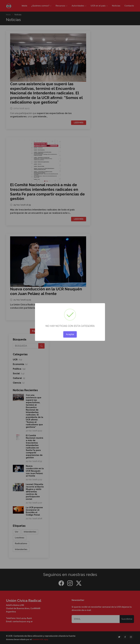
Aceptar (70, 334)
